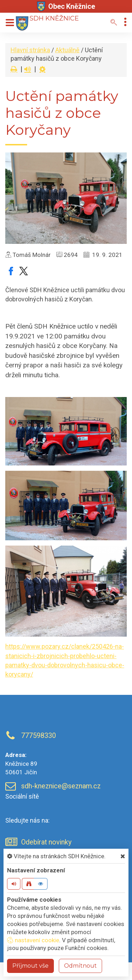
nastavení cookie (33, 940)
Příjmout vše (30, 966)
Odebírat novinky (46, 842)
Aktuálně (67, 50)
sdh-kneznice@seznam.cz (61, 786)
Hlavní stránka (30, 50)
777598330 (39, 736)
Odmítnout (80, 966)
